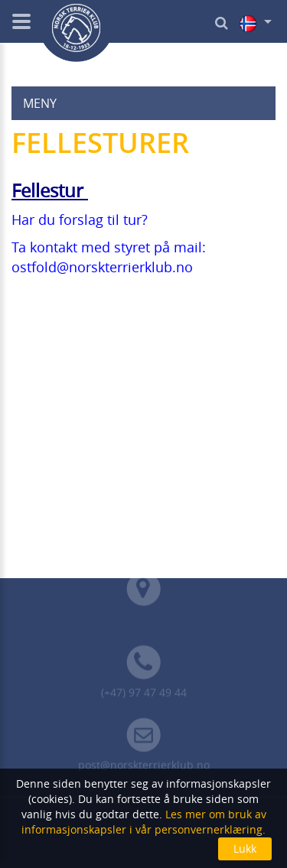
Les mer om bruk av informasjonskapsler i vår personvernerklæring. (144, 822)
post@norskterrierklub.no (144, 767)
